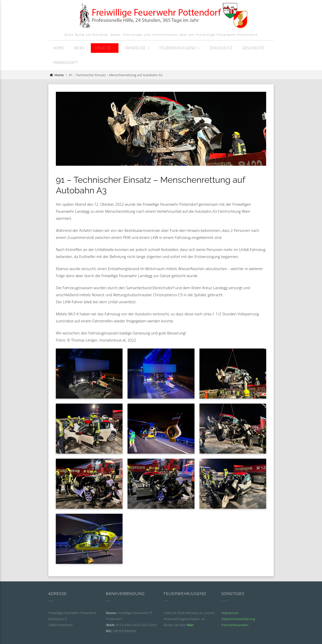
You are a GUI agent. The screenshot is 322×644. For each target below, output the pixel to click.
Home (59, 48)
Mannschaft (66, 63)
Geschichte (253, 48)
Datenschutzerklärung (238, 619)
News (79, 48)
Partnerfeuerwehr (235, 625)
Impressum (230, 613)
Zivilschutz (221, 48)
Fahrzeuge (135, 48)
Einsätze (103, 48)
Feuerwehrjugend (178, 48)
